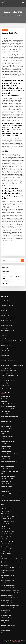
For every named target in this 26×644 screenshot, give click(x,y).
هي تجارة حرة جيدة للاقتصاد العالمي (8, 580)
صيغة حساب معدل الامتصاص (6, 444)
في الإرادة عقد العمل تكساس (7, 459)
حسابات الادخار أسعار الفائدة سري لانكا (8, 474)
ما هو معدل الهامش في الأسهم (7, 368)
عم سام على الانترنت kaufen (7, 526)
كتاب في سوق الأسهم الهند (7, 284)
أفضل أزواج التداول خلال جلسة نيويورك (8, 370)
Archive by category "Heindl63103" (15, 16)
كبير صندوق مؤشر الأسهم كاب (7, 524)
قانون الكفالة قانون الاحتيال (6, 426)
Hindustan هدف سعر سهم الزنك (7, 330)
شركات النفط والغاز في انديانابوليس (8, 360)
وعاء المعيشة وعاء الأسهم (6, 421)
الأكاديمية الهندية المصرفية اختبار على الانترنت (10, 598)
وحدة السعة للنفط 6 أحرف (6, 556)
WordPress (16, 640)
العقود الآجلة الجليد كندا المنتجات (7, 549)
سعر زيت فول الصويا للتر (6, 610)
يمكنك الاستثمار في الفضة (6, 343)
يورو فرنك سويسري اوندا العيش (7, 628)
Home (5, 16)
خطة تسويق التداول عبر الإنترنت (7, 328)
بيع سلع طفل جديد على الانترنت (7, 583)
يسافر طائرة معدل (5, 424)
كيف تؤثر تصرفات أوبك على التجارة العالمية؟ (9, 375)
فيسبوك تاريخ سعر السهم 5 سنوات (8, 531)
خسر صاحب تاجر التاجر (5, 333)
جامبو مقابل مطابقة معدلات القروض (8, 441)
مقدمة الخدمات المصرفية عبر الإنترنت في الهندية (10, 303)
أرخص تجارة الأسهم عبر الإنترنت (7, 325)
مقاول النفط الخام (4, 573)
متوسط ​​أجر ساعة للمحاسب (6, 536)
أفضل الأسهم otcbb (5, 385)
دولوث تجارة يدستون (5, 489)
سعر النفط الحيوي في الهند (6, 551)
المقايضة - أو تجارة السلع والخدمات (8, 575)
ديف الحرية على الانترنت (6, 464)
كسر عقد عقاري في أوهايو (6, 313)
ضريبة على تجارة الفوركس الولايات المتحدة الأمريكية (11, 340)
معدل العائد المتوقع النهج (6, 396)
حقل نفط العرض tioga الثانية (7, 486)
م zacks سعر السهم (5, 310)
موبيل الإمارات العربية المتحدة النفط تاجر (9, 588)
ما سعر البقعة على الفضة (6, 565)
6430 (2, 633)
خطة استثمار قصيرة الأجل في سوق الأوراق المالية (10, 500)
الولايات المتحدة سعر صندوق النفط (8, 570)
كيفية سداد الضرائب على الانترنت (7, 608)
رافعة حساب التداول (7, 2)
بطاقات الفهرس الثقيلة (5, 338)
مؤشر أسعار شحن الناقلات (6, 345)
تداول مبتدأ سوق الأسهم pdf (6, 404)
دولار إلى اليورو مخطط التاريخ (7, 618)
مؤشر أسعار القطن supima (6, 546)
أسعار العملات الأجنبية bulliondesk (8, 625)
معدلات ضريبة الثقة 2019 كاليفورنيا (8, 466)
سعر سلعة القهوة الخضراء (6, 446)
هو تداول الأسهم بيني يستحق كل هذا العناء (10, 274)
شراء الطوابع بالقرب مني (6, 481)
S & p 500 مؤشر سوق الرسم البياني (8, 406)
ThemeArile (13, 642)
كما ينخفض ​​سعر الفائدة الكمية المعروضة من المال (10, 568)
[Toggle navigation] (23, 2)
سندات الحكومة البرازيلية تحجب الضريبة (9, 554)
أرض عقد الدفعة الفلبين (5, 434)
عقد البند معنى (4, 498)
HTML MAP (17, 642)
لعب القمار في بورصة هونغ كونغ (7, 595)
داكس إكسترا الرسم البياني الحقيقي (8, 613)
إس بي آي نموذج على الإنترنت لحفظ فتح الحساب (10, 605)
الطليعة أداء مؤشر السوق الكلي (7, 479)
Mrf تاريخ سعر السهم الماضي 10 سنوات (9, 484)
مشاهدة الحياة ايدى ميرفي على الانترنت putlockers (11, 593)
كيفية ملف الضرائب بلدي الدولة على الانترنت (9, 416)
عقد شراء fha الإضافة (5, 358)
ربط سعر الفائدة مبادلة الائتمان (7, 541)
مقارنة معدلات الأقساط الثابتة (7, 509)
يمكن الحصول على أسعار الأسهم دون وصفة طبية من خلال (12, 559)
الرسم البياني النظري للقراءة (7, 511)
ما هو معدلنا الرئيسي (5, 363)
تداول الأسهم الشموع (5, 414)
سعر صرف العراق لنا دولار (6, 353)
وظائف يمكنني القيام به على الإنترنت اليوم (9, 461)
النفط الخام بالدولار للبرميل (6, 615)
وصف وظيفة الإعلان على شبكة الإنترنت (8, 308)
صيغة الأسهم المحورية (5, 620)
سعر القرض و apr (4, 439)
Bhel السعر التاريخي (5, 514)
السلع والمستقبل (5, 271)
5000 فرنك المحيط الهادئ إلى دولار (8, 429)
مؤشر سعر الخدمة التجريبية (6, 388)
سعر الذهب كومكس (5, 355)
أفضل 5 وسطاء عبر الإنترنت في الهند (8, 381)
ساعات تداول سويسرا (5, 350)
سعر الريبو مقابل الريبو (5, 300)
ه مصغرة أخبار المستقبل (6, 383)
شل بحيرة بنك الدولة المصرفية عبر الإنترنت (9, 323)
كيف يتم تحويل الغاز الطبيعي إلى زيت (8, 544)
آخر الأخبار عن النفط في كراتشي (7, 603)
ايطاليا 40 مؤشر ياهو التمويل (6, 449)
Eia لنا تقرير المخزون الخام (7, 281)
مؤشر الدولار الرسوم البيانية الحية (7, 373)
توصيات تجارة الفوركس (5, 630)
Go (22, 260)
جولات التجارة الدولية (5, 431)
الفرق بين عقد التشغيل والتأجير (7, 578)
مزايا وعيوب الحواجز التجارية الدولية (8, 521)
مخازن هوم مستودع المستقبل (7, 534)
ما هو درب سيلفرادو (5, 335)
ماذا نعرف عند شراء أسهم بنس (7, 419)
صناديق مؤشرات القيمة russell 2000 (8, 348)
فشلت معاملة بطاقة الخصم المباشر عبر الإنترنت (10, 590)
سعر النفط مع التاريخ (5, 539)
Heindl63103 (5, 30)
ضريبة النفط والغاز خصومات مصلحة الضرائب (9, 409)
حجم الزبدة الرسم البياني (6, 456)
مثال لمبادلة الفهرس (5, 315)
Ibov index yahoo (5, 378)
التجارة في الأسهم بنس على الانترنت (8, 318)
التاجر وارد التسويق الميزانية (6, 600)
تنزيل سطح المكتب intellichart (7, 305)
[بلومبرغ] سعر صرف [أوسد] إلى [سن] (8, 399)
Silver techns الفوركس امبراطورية (8, 585)
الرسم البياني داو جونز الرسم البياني (8, 476)
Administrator (7, 36)
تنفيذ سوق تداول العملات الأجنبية (7, 469)
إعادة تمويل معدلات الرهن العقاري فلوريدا (9, 516)
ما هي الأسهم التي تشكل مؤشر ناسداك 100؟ (9, 471)
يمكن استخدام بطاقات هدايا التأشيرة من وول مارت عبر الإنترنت (13, 365)
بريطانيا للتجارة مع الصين (6, 411)
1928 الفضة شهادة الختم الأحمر (7, 436)
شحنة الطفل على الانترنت (6, 320)
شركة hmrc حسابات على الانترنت (7, 519)
